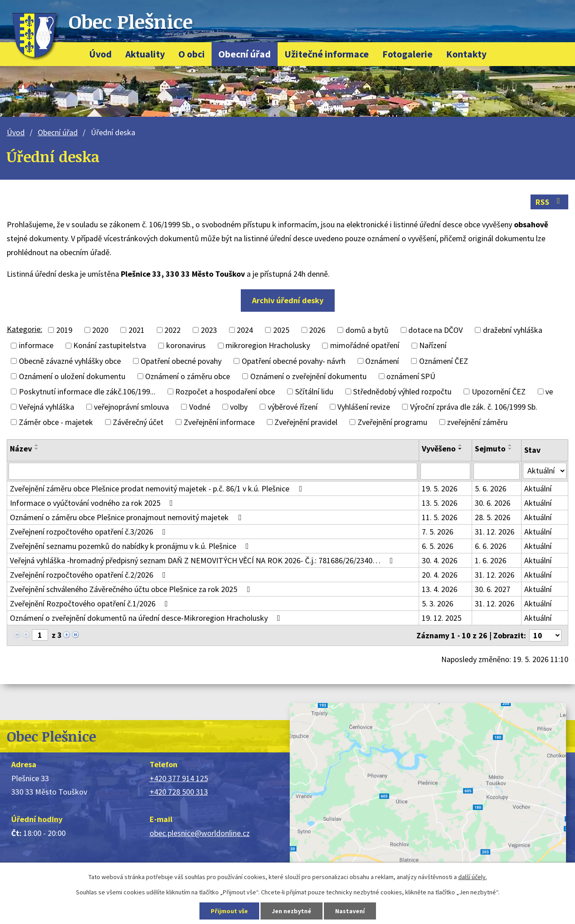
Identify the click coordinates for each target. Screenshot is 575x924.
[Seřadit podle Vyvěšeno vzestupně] (460, 445)
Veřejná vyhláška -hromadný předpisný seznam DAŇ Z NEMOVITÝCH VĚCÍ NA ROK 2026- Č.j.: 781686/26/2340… (203, 560)
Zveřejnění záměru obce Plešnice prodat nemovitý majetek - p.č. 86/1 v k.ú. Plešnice (158, 489)
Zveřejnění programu (392, 422)
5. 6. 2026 (491, 489)
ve (549, 391)
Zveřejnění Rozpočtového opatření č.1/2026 (91, 603)
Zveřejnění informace (219, 422)
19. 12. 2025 (442, 618)
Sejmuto (490, 449)
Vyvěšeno (439, 449)
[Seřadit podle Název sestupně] (37, 449)
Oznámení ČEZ (444, 361)
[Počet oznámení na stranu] (545, 635)
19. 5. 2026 (440, 489)
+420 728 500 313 (179, 792)
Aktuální (538, 489)
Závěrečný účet (138, 422)
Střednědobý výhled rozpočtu (402, 391)
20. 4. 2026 (440, 575)
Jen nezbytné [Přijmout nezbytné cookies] (292, 911)
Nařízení (433, 346)
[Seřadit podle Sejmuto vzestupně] (510, 445)
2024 (245, 330)
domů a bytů (367, 330)
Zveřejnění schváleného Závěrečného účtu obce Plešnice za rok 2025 (132, 589)
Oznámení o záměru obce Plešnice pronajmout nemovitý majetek (127, 517)
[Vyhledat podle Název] (213, 471)
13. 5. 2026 (440, 503)
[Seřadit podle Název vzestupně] (37, 445)
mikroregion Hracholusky (268, 346)
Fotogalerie (407, 54)
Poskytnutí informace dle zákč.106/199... (87, 391)
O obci (192, 54)
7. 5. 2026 (438, 532)
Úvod (100, 54)
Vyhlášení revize (364, 407)
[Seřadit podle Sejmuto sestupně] (510, 449)
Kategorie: (24, 329)
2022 (172, 330)
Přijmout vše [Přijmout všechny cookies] (229, 911)
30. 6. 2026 (493, 503)
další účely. (473, 877)
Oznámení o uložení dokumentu (72, 376)
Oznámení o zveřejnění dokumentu (308, 376)
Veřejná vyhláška (46, 407)
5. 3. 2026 (438, 603)
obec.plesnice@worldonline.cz (200, 833)
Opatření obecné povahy (181, 361)
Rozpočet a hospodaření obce (225, 391)
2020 (100, 330)
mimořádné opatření (365, 346)
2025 (281, 330)
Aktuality (145, 54)
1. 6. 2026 (491, 560)
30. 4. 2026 (440, 560)
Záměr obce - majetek (56, 422)
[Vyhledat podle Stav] (545, 471)
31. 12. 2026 (495, 532)
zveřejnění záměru (477, 422)
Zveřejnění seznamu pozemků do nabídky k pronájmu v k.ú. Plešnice (131, 546)
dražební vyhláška (513, 330)
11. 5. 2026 (440, 517)
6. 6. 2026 (491, 546)
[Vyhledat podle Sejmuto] (497, 471)
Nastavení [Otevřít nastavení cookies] (350, 911)
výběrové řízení (293, 407)
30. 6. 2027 (493, 589)
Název (21, 449)
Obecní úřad (245, 54)
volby (239, 407)
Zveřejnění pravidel (306, 422)
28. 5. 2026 (493, 517)
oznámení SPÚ (411, 376)
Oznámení (382, 361)
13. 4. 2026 (440, 589)
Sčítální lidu (314, 391)
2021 (137, 330)
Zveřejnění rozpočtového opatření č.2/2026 (90, 575)
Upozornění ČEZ (499, 391)
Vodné (200, 407)
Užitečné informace (327, 54)
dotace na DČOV (436, 330)
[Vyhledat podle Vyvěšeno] (445, 471)
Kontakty (466, 54)
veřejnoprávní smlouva (131, 407)
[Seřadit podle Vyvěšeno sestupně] (460, 449)
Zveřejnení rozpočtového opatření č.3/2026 (90, 532)
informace (36, 346)
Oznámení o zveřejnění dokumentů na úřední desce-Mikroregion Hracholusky (147, 618)
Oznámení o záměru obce (188, 376)
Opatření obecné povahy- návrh (294, 361)
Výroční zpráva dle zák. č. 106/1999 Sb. (474, 407)
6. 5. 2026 (438, 546)
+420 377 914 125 (179, 778)
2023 (209, 330)
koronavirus (186, 346)
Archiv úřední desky (288, 300)
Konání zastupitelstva (110, 346)
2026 (317, 330)
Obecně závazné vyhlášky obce (70, 361)
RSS (550, 202)
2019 (64, 330)
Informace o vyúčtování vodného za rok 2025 (93, 503)
